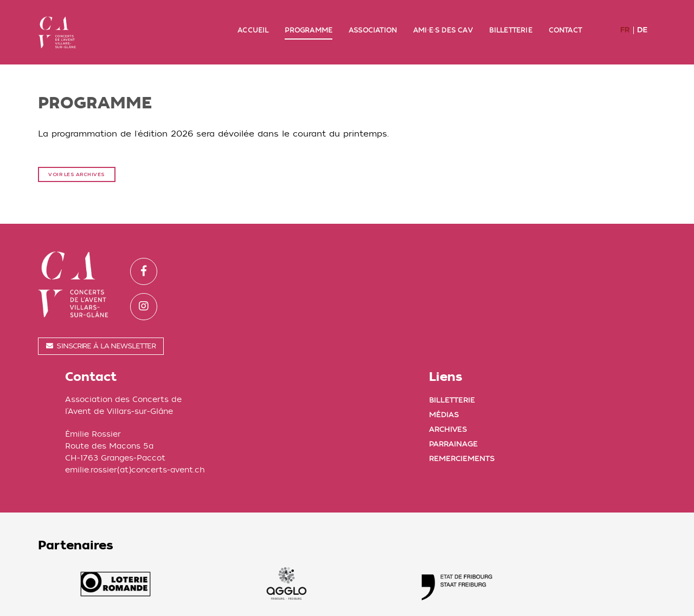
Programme (309, 20)
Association (373, 20)
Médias (581, 277)
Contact (565, 20)
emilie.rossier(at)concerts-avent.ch (355, 332)
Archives (586, 291)
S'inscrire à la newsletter (101, 328)
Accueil (253, 20)
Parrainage (591, 306)
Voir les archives (77, 155)
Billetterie (511, 20)
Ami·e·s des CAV (443, 20)
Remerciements (599, 320)
